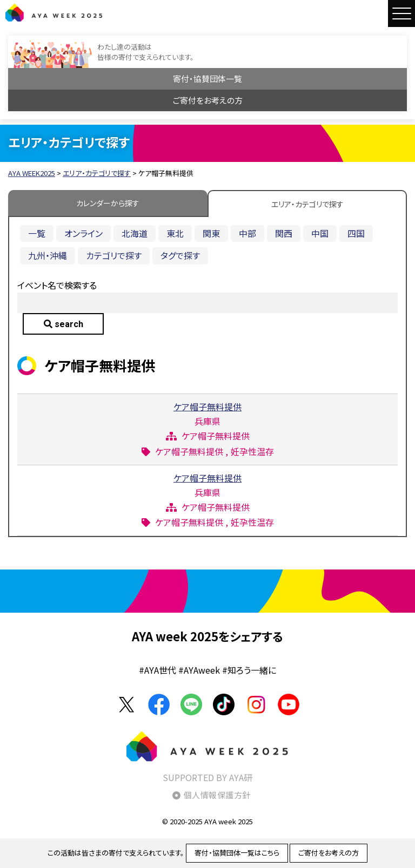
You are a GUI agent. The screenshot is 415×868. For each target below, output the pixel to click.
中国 (320, 233)
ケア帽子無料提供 (207, 406)
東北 (175, 233)
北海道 (135, 233)
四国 (356, 233)
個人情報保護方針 (217, 795)
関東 (211, 233)
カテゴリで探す (114, 255)
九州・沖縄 (48, 255)
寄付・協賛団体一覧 (207, 79)
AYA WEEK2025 (54, 12)
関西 (284, 233)
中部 (247, 233)
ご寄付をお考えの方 (208, 100)
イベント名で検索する (57, 285)
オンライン (83, 233)
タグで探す (180, 255)
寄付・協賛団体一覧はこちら (237, 853)
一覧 (37, 233)
